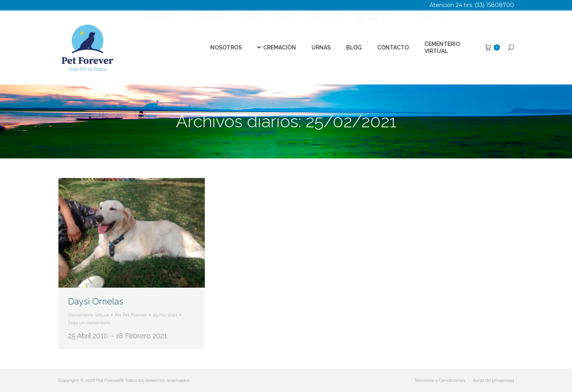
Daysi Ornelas (96, 301)
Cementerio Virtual (89, 315)
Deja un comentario (89, 323)
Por (131, 315)
